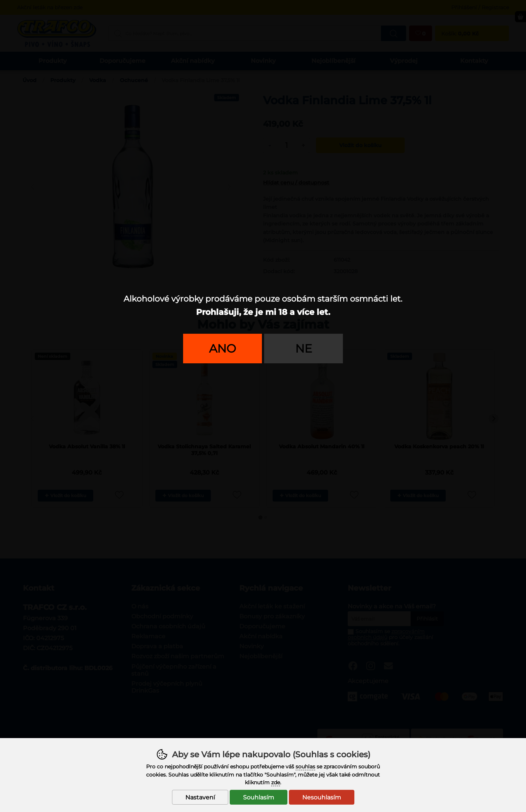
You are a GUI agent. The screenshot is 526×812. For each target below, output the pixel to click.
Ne (304, 349)
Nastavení (200, 797)
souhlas (305, 767)
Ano (222, 349)
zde (276, 782)
